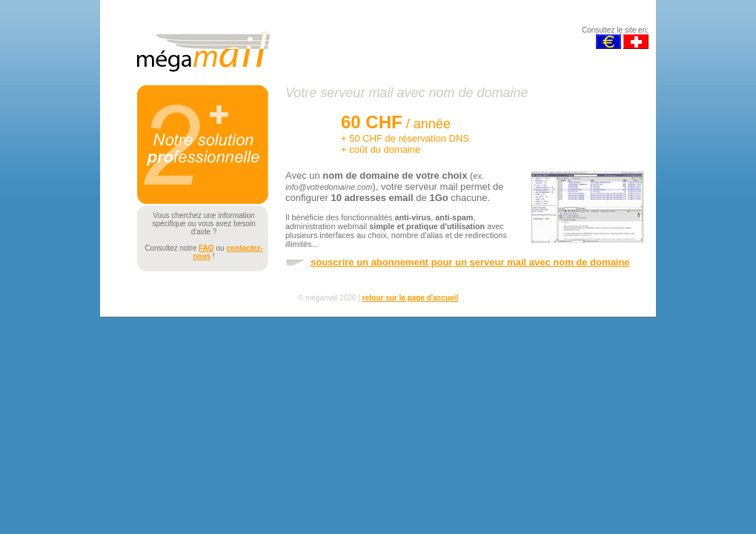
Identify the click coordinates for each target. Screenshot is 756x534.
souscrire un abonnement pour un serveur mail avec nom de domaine (470, 262)
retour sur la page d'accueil (411, 298)
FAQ (206, 248)
